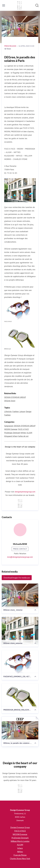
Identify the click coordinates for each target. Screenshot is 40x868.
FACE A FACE (23, 429)
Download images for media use (17, 578)
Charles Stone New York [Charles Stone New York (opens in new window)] (20, 858)
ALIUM (29, 433)
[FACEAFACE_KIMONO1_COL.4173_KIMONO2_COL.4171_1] (20, 663)
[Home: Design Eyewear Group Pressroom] (19, 5)
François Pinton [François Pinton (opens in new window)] (20, 855)
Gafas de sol (23, 436)
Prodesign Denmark (12, 433)
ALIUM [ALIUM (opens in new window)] (20, 845)
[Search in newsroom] (37, 5)
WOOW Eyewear (11, 429)
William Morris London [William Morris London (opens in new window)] (20, 841)
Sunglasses (9, 426)
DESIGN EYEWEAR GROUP (25, 426)
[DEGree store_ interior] (20, 596)
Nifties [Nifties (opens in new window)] (20, 852)
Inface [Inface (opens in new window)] (20, 848)
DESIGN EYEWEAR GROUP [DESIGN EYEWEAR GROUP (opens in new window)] (15, 397)
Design (29, 411)
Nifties (23, 433)
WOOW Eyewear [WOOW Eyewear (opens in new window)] (20, 834)
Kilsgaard (8, 436)
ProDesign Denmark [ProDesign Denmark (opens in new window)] (20, 838)
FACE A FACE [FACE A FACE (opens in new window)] (20, 831)
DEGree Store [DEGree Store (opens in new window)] (10, 401)
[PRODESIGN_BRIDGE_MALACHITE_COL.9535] (20, 696)
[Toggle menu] (4, 5)
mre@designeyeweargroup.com (20, 557)
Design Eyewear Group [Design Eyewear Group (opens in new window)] (20, 827)
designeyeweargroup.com (25, 492)
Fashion (7, 415)
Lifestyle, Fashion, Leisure (15, 411)
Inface (15, 436)
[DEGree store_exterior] (20, 631)
